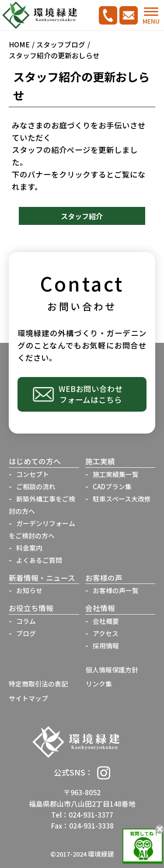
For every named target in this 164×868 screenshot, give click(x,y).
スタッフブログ (61, 44)
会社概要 (106, 621)
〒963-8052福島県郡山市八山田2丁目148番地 (82, 798)
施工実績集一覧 (116, 474)
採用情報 (106, 646)
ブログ (26, 633)
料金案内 (29, 548)
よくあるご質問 (39, 560)
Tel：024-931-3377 (82, 815)
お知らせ (29, 590)
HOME (19, 44)
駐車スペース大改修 (122, 499)
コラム (26, 621)
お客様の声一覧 (116, 590)
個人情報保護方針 (112, 670)
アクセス (106, 633)
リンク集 (99, 684)
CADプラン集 (112, 486)
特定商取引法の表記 (38, 684)
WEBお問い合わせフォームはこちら (91, 394)
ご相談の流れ (36, 486)
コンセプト (33, 474)
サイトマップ (28, 698)
